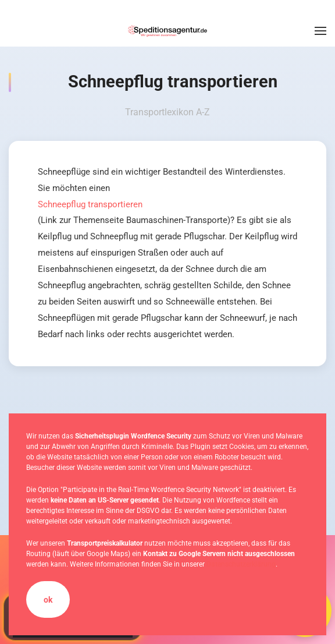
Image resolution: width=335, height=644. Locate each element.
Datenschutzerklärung (241, 564)
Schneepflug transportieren (90, 204)
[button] (320, 31)
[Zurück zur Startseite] (167, 31)
